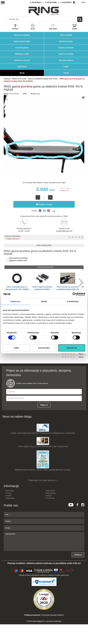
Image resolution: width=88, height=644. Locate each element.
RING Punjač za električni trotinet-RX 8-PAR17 (42, 288)
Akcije (22, 73)
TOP (85, 634)
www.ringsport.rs (39, 621)
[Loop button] (80, 19)
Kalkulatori (50, 491)
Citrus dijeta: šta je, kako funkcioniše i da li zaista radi (43, 446)
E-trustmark (50, 498)
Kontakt (8, 496)
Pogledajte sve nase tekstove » (43, 480)
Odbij (16, 348)
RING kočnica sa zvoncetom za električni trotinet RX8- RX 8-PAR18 (68, 289)
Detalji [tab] (44, 301)
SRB (84, 2)
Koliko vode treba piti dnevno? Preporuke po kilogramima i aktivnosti (43, 433)
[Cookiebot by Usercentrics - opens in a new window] (74, 294)
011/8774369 (51, 2)
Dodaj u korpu (44, 204)
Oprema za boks (66, 41)
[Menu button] (3, 3)
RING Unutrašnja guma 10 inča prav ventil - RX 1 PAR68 (17, 288)
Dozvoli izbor (44, 348)
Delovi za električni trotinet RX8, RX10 (43, 79)
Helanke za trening (22, 60)
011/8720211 (36, 2)
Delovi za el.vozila (66, 54)
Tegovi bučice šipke (22, 41)
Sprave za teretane (66, 48)
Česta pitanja (51, 493)
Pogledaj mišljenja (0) (13, 239)
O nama (8, 493)
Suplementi (22, 67)
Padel (66, 67)
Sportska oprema (66, 60)
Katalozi (49, 496)
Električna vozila (22, 54)
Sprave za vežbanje (22, 35)
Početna (7, 79)
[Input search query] (18, 19)
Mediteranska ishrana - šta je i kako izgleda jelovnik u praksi (43, 470)
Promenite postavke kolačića (53, 615)
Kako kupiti (10, 491)
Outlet (66, 73)
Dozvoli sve (72, 348)
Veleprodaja (10, 498)
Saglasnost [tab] (15, 301)
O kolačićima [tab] (73, 301)
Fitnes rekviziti (66, 35)
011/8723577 (66, 2)
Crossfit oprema (22, 48)
